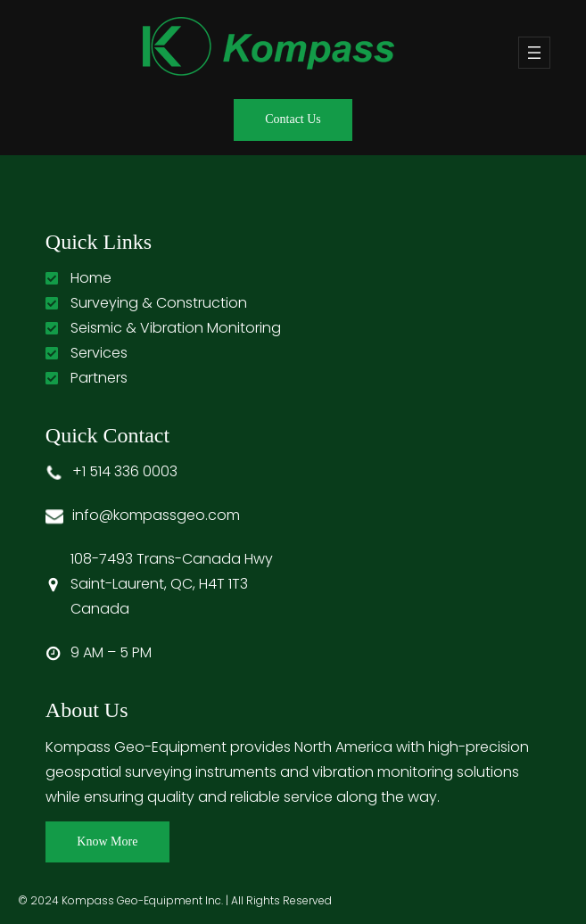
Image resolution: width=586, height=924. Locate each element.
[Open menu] (534, 53)
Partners (99, 378)
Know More (107, 841)
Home (91, 278)
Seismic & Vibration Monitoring (176, 328)
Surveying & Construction (159, 303)
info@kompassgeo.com (156, 515)
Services (99, 353)
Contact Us (293, 119)
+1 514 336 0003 (125, 471)
